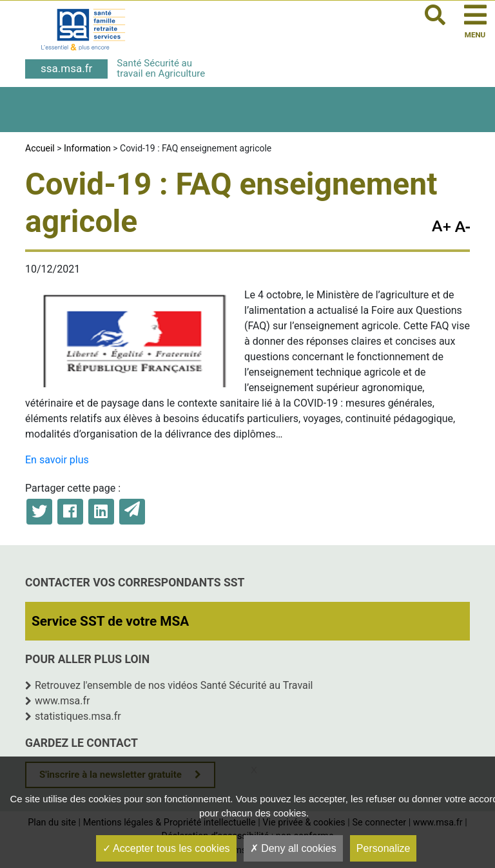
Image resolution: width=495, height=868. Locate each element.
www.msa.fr (63, 701)
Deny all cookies (293, 848)
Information (87, 148)
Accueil (40, 148)
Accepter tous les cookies (166, 848)
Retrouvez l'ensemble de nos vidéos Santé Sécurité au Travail (174, 685)
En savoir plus (57, 460)
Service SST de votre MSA (110, 621)
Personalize (383, 848)
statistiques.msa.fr (78, 716)
